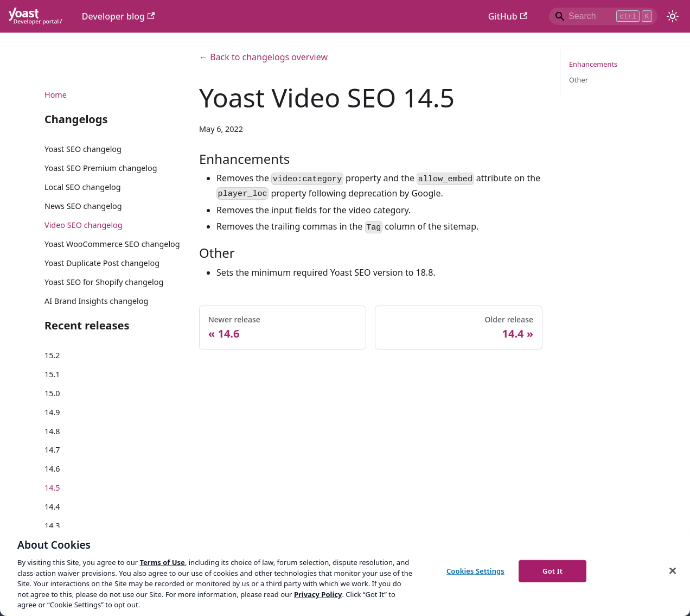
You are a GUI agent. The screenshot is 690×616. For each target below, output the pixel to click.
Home (56, 95)
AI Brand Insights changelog (96, 301)
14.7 (52, 450)
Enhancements (593, 64)
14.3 (52, 526)
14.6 (52, 469)
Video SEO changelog (84, 225)
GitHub (508, 16)
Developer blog (119, 16)
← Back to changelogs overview (263, 57)
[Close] (673, 570)
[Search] (603, 16)
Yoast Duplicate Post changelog (102, 263)
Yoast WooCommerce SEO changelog (112, 244)
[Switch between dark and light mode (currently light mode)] (673, 16)
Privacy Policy (318, 594)
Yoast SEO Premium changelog (101, 168)
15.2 (52, 355)
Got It (552, 570)
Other (579, 80)
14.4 (52, 507)
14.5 (52, 488)
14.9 (52, 412)
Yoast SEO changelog (83, 149)
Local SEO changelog (83, 187)
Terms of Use (162, 562)
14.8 (52, 431)
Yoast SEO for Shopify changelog (104, 282)
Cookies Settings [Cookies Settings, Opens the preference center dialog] (475, 570)
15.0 (52, 393)
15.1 (52, 374)
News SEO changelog (83, 206)
